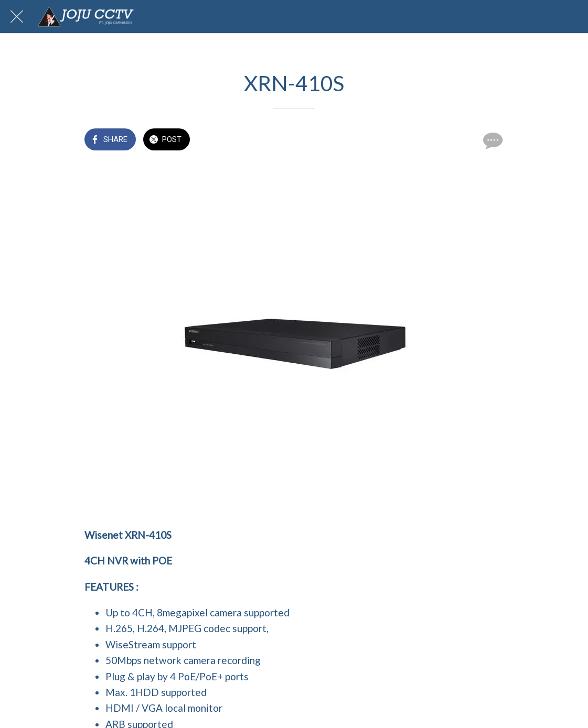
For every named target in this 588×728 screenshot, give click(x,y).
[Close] (17, 17)
